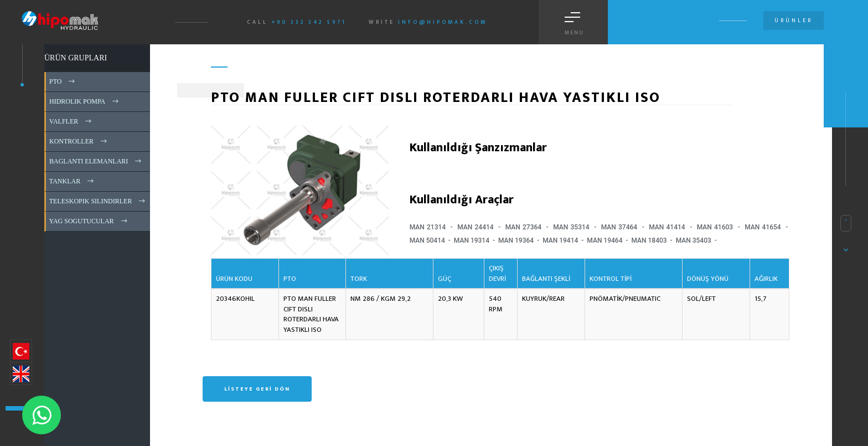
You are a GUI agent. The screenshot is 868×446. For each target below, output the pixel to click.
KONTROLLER (79, 141)
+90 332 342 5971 (309, 22)
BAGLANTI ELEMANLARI (96, 161)
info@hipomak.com (443, 22)
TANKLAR (72, 181)
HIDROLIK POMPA (85, 101)
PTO (63, 81)
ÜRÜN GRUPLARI (76, 58)
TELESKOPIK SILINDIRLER (98, 201)
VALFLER (71, 121)
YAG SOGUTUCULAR (89, 221)
